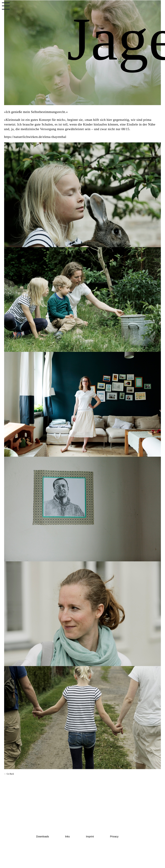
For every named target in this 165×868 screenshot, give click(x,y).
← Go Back (9, 774)
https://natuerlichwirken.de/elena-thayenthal (35, 137)
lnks (67, 836)
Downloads (43, 836)
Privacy (114, 836)
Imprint (90, 836)
